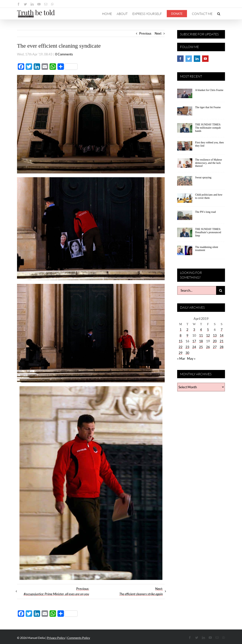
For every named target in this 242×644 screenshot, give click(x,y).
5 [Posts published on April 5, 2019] (208, 330)
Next (158, 33)
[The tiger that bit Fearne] (185, 112)
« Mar (181, 359)
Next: (141, 591)
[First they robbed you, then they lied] (185, 147)
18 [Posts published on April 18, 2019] (201, 341)
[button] (219, 14)
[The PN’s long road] (185, 217)
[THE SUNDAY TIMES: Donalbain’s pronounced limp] (185, 234)
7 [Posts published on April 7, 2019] (222, 330)
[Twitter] (189, 59)
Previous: (56, 591)
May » (191, 359)
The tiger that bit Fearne (208, 107)
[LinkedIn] (197, 59)
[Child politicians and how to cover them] (185, 199)
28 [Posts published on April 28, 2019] (222, 347)
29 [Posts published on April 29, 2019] (181, 353)
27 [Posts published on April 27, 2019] (215, 347)
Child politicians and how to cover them (209, 196)
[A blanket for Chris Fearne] (185, 95)
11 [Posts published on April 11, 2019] (201, 335)
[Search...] (197, 290)
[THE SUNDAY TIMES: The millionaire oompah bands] (185, 129)
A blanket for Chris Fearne (209, 90)
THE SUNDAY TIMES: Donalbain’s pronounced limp (208, 232)
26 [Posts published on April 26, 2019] (208, 347)
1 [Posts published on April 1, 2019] (181, 330)
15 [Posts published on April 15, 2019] (181, 341)
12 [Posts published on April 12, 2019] (208, 335)
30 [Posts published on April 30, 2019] (187, 353)
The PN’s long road (205, 212)
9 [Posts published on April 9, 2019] (187, 335)
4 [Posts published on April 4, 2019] (201, 330)
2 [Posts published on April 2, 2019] (187, 330)
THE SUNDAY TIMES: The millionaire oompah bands (208, 128)
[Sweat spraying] (185, 182)
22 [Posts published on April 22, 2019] (181, 347)
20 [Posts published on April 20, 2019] (215, 341)
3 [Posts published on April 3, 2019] (194, 330)
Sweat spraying (203, 178)
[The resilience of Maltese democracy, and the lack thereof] (185, 164)
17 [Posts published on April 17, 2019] (194, 341)
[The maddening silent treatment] (185, 252)
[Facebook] (180, 59)
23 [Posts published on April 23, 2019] (187, 347)
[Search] (221, 290)
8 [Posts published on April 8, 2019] (181, 335)
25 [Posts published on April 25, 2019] (201, 347)
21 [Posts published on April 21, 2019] (222, 341)
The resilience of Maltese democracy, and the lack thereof (209, 163)
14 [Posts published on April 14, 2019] (222, 335)
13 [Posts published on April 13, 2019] (215, 335)
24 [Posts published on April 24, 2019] (194, 347)
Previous (145, 33)
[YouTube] (205, 59)
